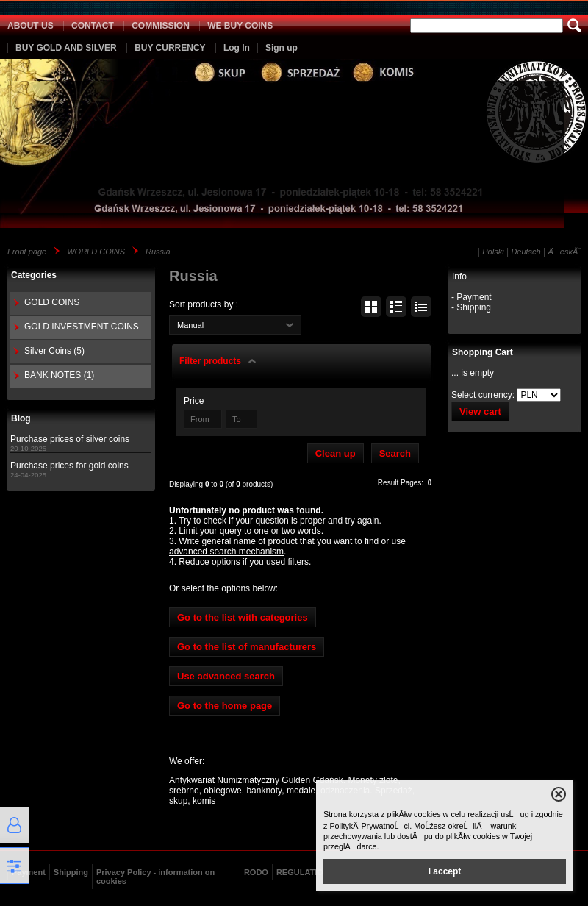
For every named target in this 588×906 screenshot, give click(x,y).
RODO (256, 872)
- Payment (472, 297)
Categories (34, 275)
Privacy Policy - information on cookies (155, 877)
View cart (480, 411)
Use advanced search (226, 676)
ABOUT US (31, 26)
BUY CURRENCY (170, 48)
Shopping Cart (483, 352)
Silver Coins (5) (54, 351)
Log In (237, 48)
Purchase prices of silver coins (70, 439)
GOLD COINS (52, 302)
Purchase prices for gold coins (69, 466)
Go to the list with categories (243, 617)
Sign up (282, 48)
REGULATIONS (305, 872)
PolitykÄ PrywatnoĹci (369, 826)
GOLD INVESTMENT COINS (82, 327)
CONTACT (93, 26)
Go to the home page (225, 706)
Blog (21, 418)
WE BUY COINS (240, 26)
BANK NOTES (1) (59, 375)
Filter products (210, 361)
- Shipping (471, 307)
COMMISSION (161, 26)
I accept (445, 871)
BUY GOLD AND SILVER (66, 48)
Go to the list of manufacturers (247, 647)
